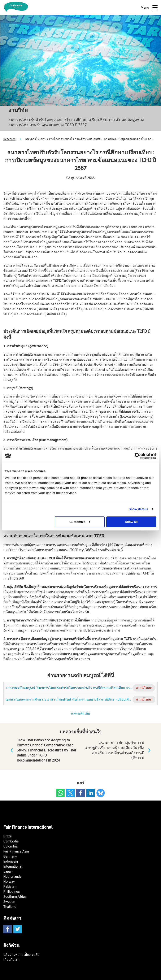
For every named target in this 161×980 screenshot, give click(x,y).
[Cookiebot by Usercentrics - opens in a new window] (138, 456)
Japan (8, 871)
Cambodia (11, 841)
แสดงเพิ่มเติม (81, 714)
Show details (138, 509)
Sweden (9, 902)
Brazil (8, 836)
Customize (80, 522)
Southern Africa (15, 897)
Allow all (131, 522)
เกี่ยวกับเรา (11, 960)
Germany (10, 856)
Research (9, 139)
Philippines (12, 892)
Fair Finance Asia (16, 851)
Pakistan (10, 887)
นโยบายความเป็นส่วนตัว (21, 955)
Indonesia (11, 861)
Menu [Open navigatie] (149, 8)
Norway (9, 882)
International (13, 866)
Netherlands (12, 877)
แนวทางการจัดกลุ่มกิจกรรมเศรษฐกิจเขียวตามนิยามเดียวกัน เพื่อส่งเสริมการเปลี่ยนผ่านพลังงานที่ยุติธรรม (119, 750)
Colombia (10, 846)
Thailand (10, 907)
